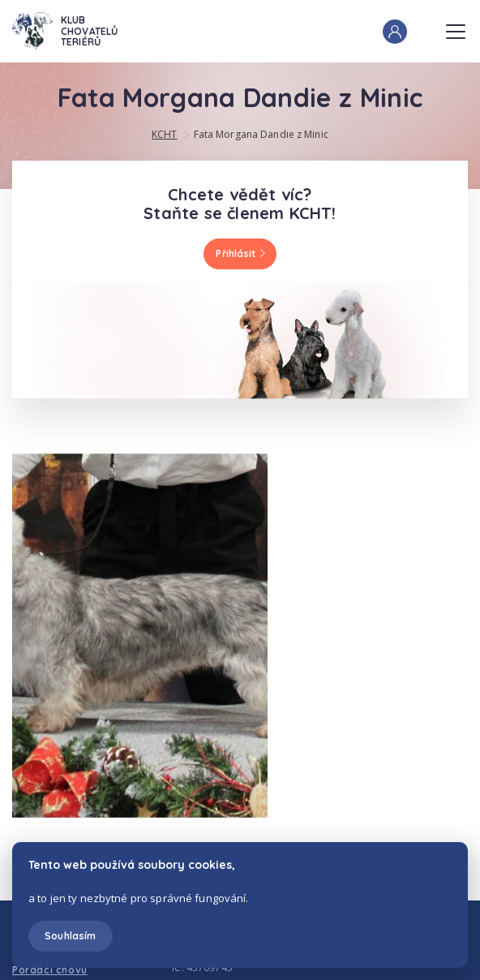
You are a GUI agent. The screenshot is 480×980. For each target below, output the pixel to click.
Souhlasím (70, 936)
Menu (456, 27)
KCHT (164, 134)
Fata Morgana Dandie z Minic (261, 134)
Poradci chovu (50, 970)
